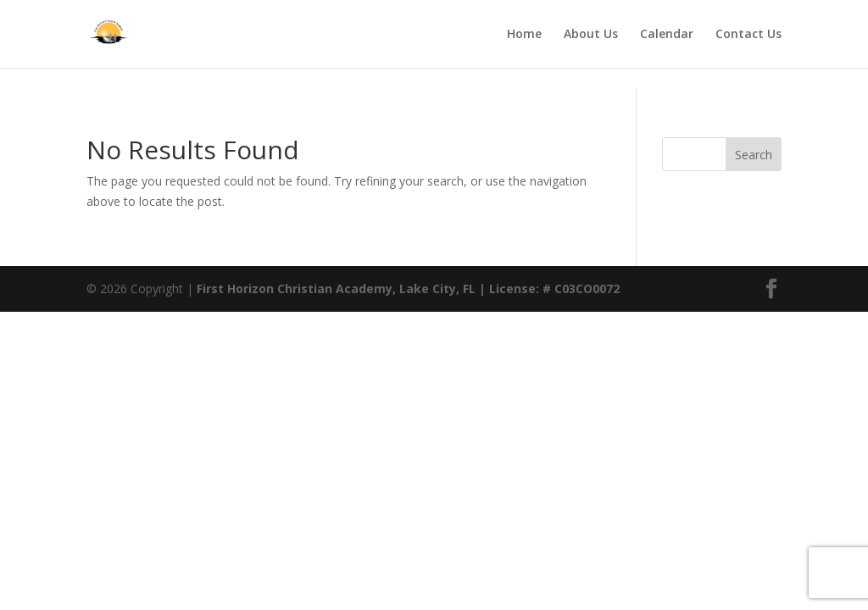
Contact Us (748, 35)
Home (524, 35)
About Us (591, 35)
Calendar (667, 35)
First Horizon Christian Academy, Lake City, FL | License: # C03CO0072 (408, 288)
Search (754, 155)
